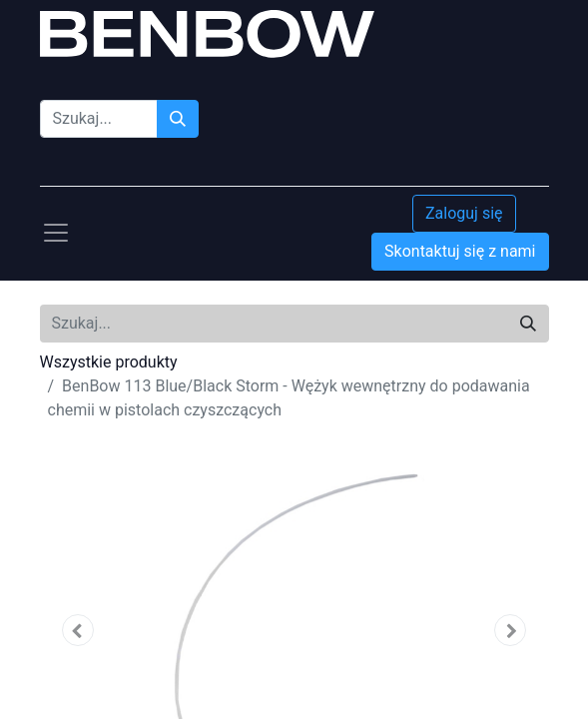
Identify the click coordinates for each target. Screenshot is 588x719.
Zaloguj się (464, 213)
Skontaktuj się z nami (460, 251)
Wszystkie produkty (109, 362)
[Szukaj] (178, 119)
